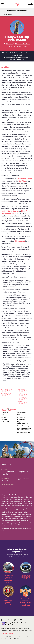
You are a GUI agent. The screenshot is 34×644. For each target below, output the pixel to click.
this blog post (20, 241)
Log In (30, 4)
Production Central (25, 179)
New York (22, 181)
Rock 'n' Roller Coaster (10, 211)
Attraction (9, 44)
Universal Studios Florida (22, 44)
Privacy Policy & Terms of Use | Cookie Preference (15, 639)
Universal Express (7, 422)
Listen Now (10, 634)
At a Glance (8, 14)
